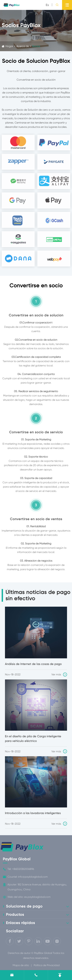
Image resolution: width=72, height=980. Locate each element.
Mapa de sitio (21, 965)
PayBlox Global (17, 859)
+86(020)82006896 (23, 869)
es (47, 5)
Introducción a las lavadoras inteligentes (33, 813)
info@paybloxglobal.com (33, 877)
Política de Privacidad (47, 965)
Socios (36, 46)
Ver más (59, 675)
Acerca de (23, 46)
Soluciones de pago (24, 906)
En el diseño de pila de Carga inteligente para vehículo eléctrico (33, 739)
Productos (15, 915)
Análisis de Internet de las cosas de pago (33, 664)
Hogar (9, 46)
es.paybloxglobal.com (37, 897)
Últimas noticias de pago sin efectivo (38, 595)
